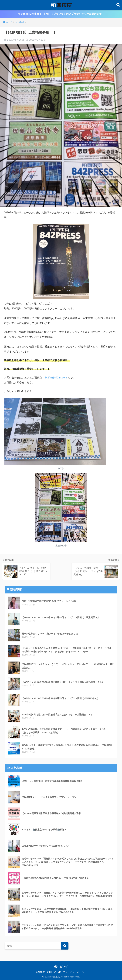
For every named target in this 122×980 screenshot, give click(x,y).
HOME (61, 967)
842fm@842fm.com (56, 378)
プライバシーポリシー (75, 972)
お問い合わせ (54, 972)
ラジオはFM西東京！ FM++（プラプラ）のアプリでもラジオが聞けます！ (61, 14)
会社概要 (40, 972)
